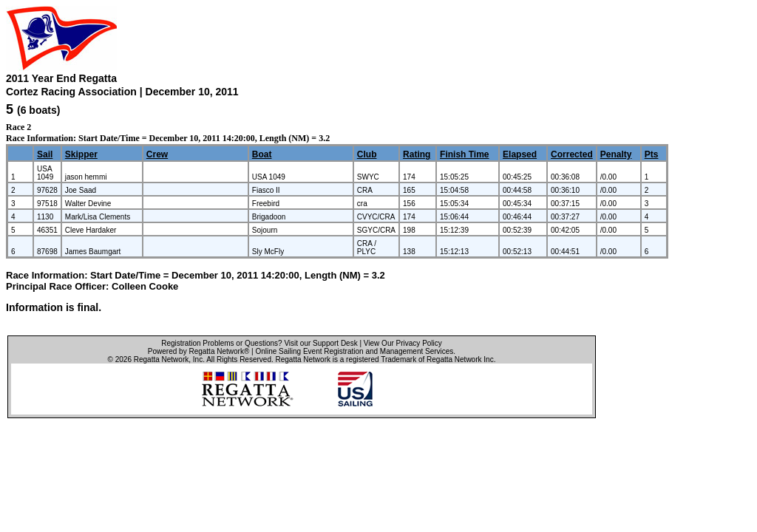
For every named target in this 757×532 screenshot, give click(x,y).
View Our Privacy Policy (403, 343)
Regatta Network (161, 359)
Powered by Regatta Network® (198, 351)
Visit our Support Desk (320, 343)
